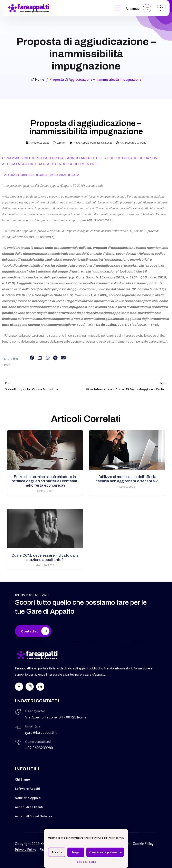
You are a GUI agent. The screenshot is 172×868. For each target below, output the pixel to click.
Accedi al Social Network (34, 816)
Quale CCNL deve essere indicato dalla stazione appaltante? (45, 558)
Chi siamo (22, 779)
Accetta (57, 852)
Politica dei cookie (86, 862)
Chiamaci (139, 8)
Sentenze (107, 143)
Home (37, 79)
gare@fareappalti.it (41, 732)
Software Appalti (27, 789)
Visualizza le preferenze (105, 852)
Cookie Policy (143, 844)
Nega (76, 852)
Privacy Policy (26, 850)
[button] (32, 358)
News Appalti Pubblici (87, 143)
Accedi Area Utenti (29, 807)
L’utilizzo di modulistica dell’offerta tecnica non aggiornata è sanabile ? (127, 479)
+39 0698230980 (39, 748)
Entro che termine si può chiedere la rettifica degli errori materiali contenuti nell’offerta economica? (45, 481)
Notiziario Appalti (28, 798)
